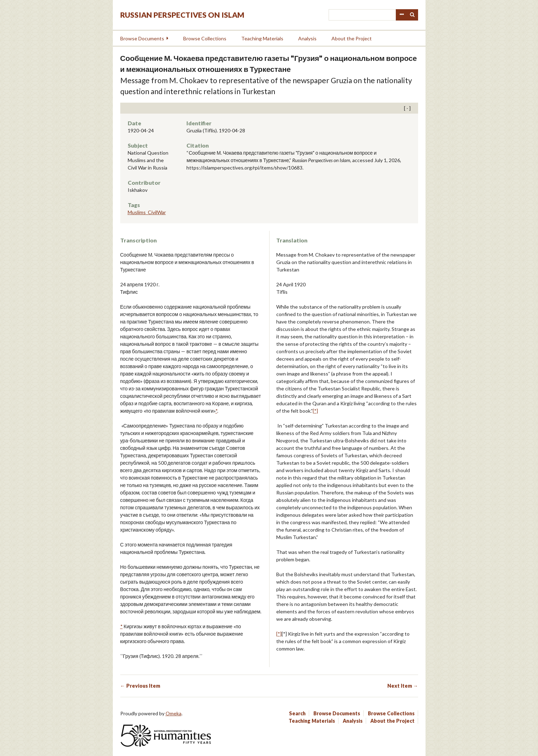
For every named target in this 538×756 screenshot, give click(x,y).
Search (412, 15)
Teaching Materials (262, 38)
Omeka (173, 713)
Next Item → (403, 686)
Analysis (307, 38)
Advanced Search (401, 15)
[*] (315, 411)
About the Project (352, 38)
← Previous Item (140, 686)
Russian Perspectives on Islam (182, 15)
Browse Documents (142, 38)
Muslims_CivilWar (147, 212)
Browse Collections (205, 38)
